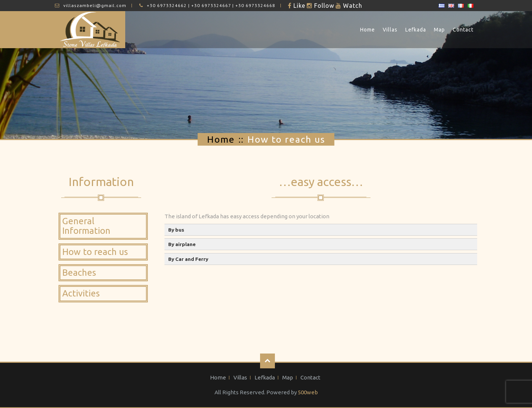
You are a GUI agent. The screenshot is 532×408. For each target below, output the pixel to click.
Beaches (79, 273)
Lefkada (416, 30)
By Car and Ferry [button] (188, 259)
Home (368, 30)
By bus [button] (176, 230)
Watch (352, 6)
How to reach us (95, 252)
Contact (463, 30)
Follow (323, 6)
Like (298, 6)
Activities (81, 293)
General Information (86, 226)
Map (439, 30)
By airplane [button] (182, 244)
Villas (390, 30)
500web (308, 392)
